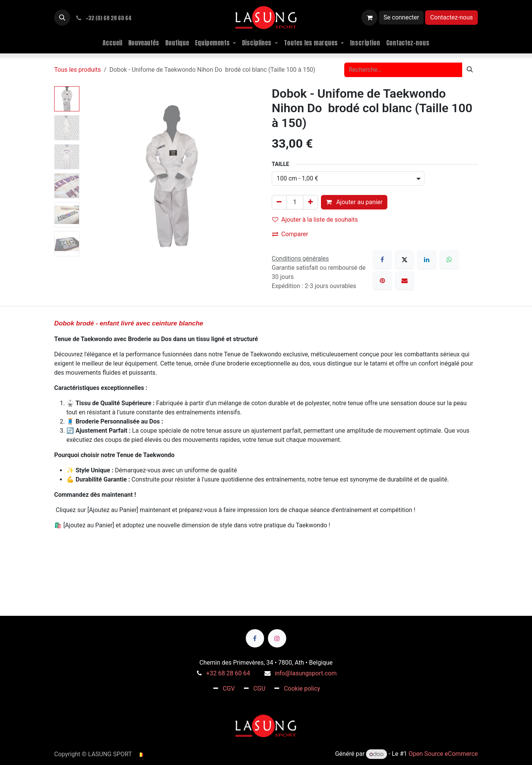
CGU (260, 688)
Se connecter (401, 17)
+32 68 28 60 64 (228, 673)
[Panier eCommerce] (369, 18)
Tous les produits (77, 70)
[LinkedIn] (427, 259)
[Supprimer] (279, 202)
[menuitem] (112, 43)
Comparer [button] (290, 234)
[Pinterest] (382, 280)
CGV (229, 688)
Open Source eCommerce (443, 754)
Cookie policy (302, 688)
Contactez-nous (451, 17)
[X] (405, 259)
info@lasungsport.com (306, 673)
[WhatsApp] (449, 259)
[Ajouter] (310, 202)
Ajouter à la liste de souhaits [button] (315, 220)
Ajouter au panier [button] (354, 202)
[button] (62, 18)
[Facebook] (382, 259)
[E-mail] (405, 280)
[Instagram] (277, 638)
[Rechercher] (470, 70)
